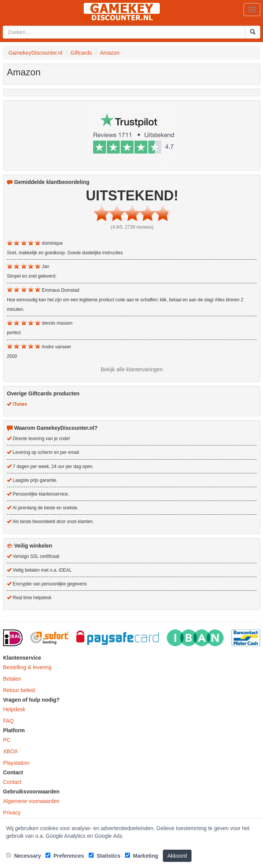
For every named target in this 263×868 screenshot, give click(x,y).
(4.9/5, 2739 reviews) (132, 227)
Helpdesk (14, 709)
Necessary (24, 856)
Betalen (12, 679)
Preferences (65, 856)
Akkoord (177, 856)
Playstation (16, 763)
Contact (12, 782)
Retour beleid (19, 690)
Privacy (12, 813)
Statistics (105, 856)
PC (7, 740)
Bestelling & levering (27, 667)
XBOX (11, 751)
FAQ (8, 721)
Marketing (142, 856)
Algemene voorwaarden (31, 801)
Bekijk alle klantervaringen (132, 369)
